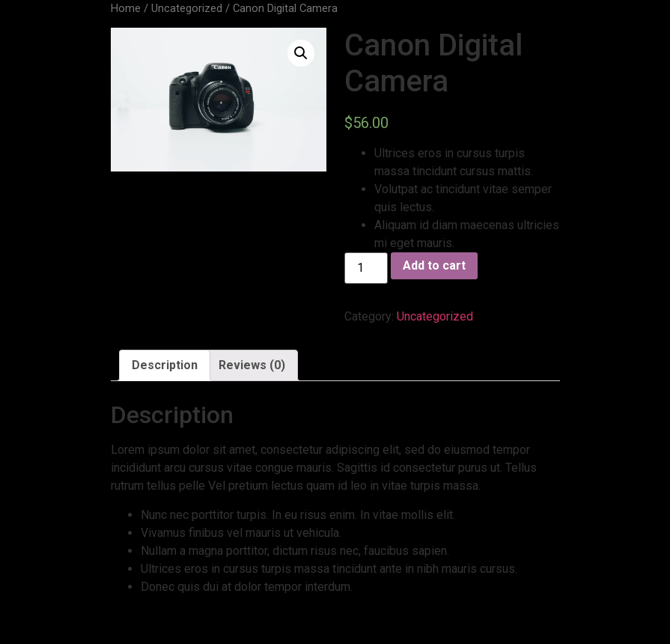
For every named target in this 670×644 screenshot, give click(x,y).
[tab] (165, 365)
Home (126, 8)
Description (165, 365)
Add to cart (434, 265)
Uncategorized (187, 8)
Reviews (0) (252, 365)
